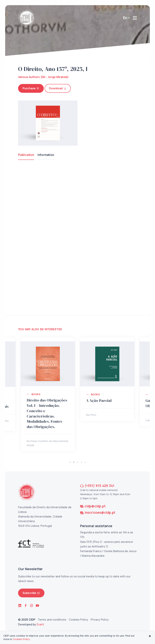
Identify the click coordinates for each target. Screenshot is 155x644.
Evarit (40, 624)
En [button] (125, 18)
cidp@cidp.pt (95, 506)
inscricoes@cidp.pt (100, 513)
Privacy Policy (100, 620)
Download (58, 88)
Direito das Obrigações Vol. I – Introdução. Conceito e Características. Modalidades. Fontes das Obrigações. (47, 413)
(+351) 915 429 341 (99, 486)
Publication (26, 155)
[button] (70, 462)
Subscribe (31, 593)
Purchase (31, 88)
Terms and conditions (52, 620)
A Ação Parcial (99, 400)
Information (46, 155)
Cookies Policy (78, 620)
